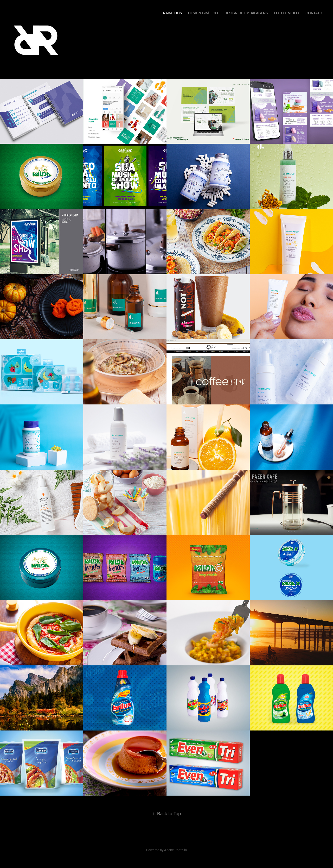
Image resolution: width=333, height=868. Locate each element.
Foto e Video (286, 13)
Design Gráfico (203, 13)
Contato (314, 13)
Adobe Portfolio (175, 850)
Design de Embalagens (246, 13)
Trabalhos (171, 13)
